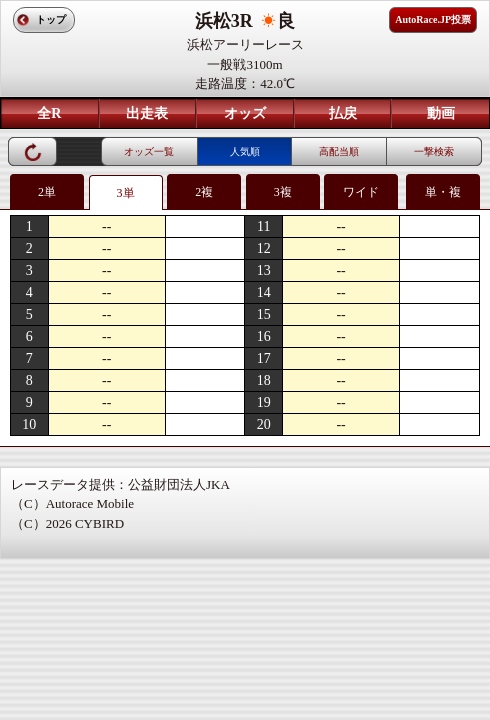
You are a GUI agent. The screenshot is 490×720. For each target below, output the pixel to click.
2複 (204, 192)
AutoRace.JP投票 (433, 19)
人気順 (245, 151)
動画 (441, 113)
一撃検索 (434, 151)
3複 (283, 192)
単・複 (443, 192)
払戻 (343, 113)
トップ (51, 19)
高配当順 (339, 151)
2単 (47, 192)
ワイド (361, 192)
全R (49, 113)
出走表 (147, 113)
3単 (126, 193)
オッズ (245, 113)
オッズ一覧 (149, 151)
